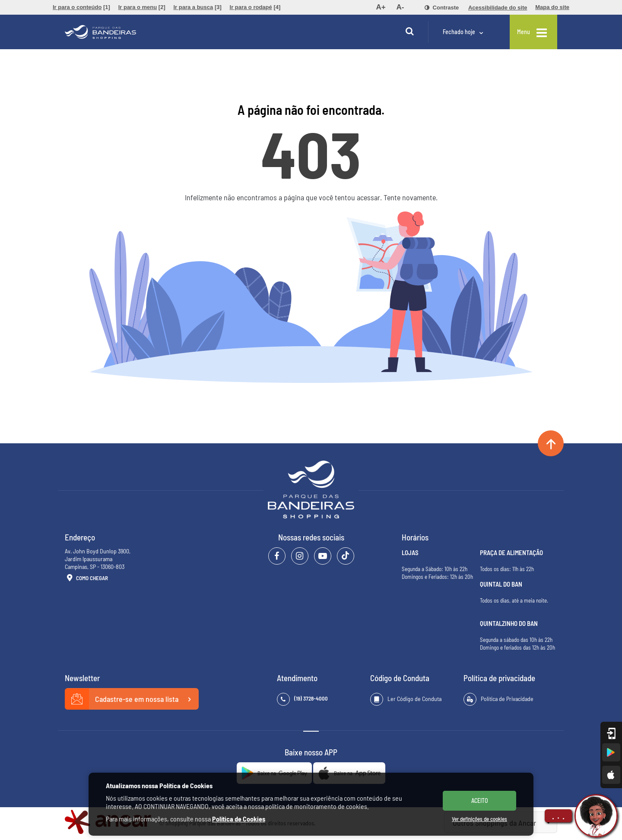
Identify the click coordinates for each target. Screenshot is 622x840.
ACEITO (480, 801)
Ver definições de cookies (479, 819)
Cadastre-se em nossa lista (132, 699)
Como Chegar (86, 578)
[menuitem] (81, 7)
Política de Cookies (239, 819)
